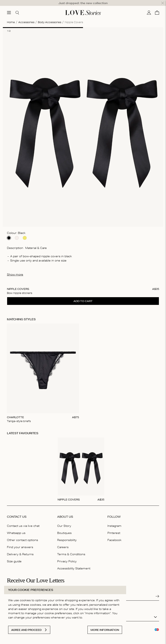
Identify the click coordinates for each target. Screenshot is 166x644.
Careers (63, 543)
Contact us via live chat (23, 521)
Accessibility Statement (74, 564)
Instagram (114, 521)
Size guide (14, 557)
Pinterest (114, 528)
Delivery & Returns (20, 550)
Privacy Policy (67, 557)
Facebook (114, 536)
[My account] (149, 8)
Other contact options (22, 536)
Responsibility (67, 536)
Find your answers (20, 543)
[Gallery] (83, 369)
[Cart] (157, 8)
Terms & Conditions (71, 550)
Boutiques (64, 528)
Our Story (64, 521)
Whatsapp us (16, 528)
